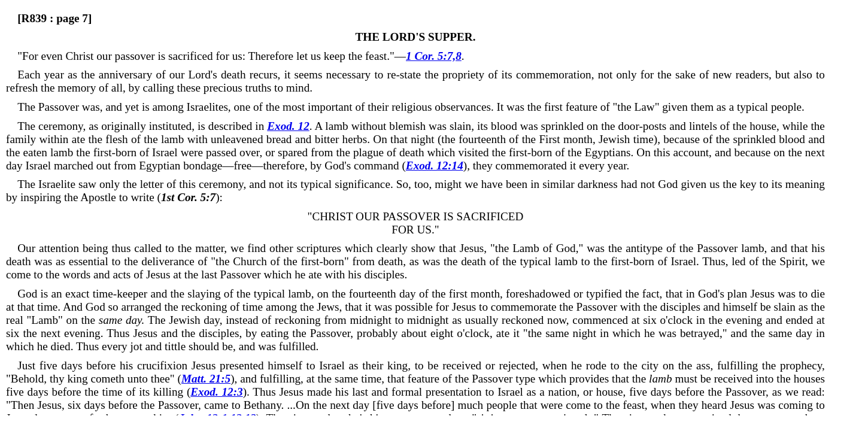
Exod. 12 (288, 126)
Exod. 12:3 (216, 392)
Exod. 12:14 (435, 166)
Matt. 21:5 (206, 379)
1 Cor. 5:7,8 (434, 56)
